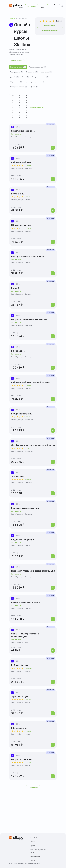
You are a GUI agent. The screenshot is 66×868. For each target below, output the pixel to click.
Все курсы (43, 6)
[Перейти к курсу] (53, 148)
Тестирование (17, 72)
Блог (55, 5)
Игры (26, 77)
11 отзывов (28, 668)
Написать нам (35, 856)
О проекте (33, 861)
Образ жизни (16, 82)
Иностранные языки (19, 87)
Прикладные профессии (35, 82)
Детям (34, 87)
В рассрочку (27, 106)
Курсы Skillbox (22, 19)
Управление (32, 72)
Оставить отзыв (17, 134)
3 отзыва (28, 385)
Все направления (18, 67)
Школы (49, 5)
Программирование (38, 67)
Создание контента (40, 77)
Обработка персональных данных (39, 851)
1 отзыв (27, 197)
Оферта (33, 846)
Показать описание (16, 55)
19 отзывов (28, 480)
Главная (12, 19)
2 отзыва (28, 228)
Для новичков (13, 108)
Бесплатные (20, 106)
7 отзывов (28, 165)
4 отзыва (28, 700)
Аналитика (47, 72)
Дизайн (15, 77)
